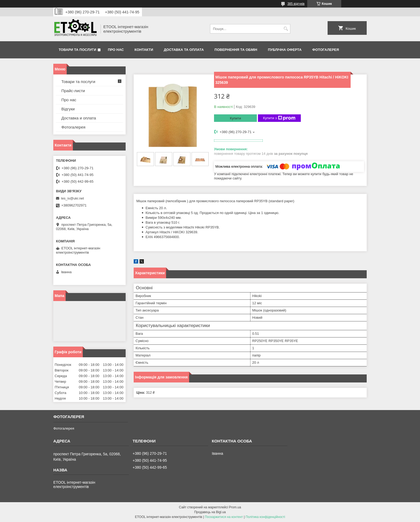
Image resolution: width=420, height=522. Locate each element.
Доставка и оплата (79, 118)
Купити (235, 118)
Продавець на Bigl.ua (210, 512)
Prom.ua (235, 507)
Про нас (116, 50)
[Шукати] (286, 29)
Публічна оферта (285, 50)
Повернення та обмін (236, 50)
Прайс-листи (73, 91)
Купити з (279, 118)
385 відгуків (296, 4)
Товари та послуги (77, 50)
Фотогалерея (326, 50)
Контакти (144, 50)
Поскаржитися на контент (224, 517)
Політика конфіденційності (265, 517)
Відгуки (68, 109)
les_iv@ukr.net (72, 198)
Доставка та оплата (184, 50)
